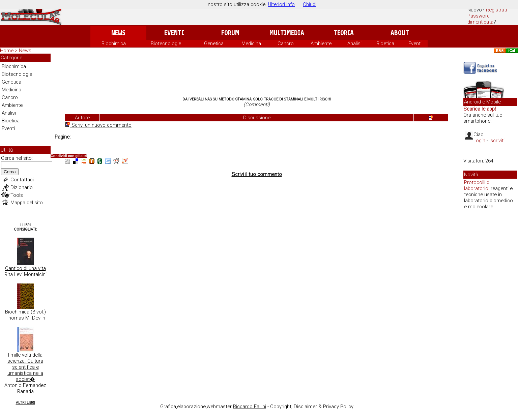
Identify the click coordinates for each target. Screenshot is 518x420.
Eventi (174, 33)
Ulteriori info (281, 4)
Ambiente (321, 43)
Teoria (344, 33)
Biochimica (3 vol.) (25, 312)
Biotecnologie (166, 43)
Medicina (251, 43)
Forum (230, 33)
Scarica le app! (480, 109)
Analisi (354, 43)
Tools (17, 195)
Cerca (10, 172)
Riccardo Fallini (250, 407)
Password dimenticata (480, 19)
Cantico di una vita (25, 268)
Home (7, 51)
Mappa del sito (27, 203)
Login (479, 141)
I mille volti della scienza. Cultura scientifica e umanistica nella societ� (25, 367)
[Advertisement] (257, 72)
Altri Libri (25, 403)
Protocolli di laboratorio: (477, 185)
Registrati (496, 10)
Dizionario (22, 187)
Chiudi (310, 4)
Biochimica (114, 43)
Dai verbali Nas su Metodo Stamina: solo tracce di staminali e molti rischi (257, 99)
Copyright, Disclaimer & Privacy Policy (312, 407)
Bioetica (385, 43)
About (400, 33)
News (118, 33)
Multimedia (287, 33)
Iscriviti (497, 141)
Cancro (286, 43)
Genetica (214, 43)
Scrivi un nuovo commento (98, 125)
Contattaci (22, 180)
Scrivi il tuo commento (257, 174)
